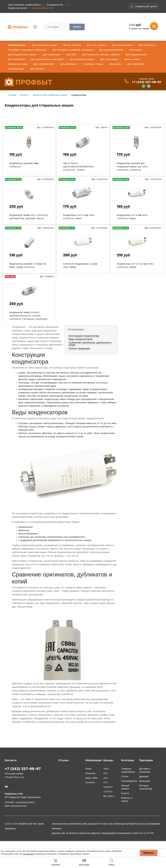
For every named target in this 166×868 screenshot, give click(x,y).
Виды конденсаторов (80, 339)
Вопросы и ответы (127, 799)
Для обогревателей (44, 64)
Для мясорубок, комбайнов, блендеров (73, 50)
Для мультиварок (109, 59)
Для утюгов (115, 64)
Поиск (88, 769)
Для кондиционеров (136, 55)
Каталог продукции (79, 348)
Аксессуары (135, 50)
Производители (17, 45)
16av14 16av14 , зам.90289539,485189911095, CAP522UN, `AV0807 (78, 167)
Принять (149, 853)
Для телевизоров (52, 55)
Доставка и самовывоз (145, 770)
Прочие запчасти (72, 45)
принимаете (29, 854)
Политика (90, 773)
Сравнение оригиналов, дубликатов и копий (90, 344)
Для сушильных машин (82, 59)
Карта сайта (92, 778)
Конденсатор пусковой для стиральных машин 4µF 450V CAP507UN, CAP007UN (132, 167)
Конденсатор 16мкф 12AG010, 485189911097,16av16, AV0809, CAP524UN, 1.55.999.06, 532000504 (28, 316)
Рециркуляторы (16, 69)
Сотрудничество (55, 5)
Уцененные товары (93, 64)
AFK (105, 782)
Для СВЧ (71, 55)
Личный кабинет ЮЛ (43, 8)
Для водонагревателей (111, 50)
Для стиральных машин (45, 45)
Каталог (125, 793)
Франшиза (144, 781)
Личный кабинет (125, 787)
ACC (106, 773)
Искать (77, 27)
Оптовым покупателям (146, 787)
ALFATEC (108, 792)
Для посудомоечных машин (22, 55)
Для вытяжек (37, 69)
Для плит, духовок (96, 45)
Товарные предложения (128, 770)
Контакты (90, 782)
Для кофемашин (69, 64)
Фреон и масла (132, 59)
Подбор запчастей (17, 8)
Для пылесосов (147, 45)
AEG (106, 778)
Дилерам (144, 776)
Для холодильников (122, 45)
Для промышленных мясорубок (47, 59)
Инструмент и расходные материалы (27, 50)
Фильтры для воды (18, 64)
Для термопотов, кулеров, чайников (101, 55)
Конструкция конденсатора (84, 336)
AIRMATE (108, 787)
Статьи (125, 776)
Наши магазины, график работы (24, 5)
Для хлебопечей (16, 59)
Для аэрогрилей (136, 64)
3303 (106, 769)
